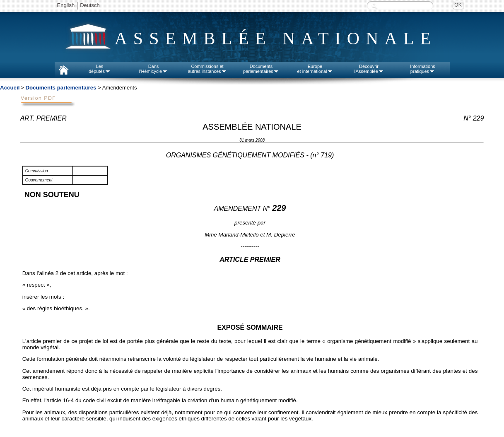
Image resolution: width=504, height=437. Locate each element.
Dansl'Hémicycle (153, 69)
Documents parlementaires (61, 88)
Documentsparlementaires (261, 69)
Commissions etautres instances (207, 69)
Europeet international (315, 69)
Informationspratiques (423, 69)
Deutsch (90, 5)
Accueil (10, 88)
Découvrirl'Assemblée (369, 69)
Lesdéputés (100, 69)
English (66, 5)
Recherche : (374, 6)
